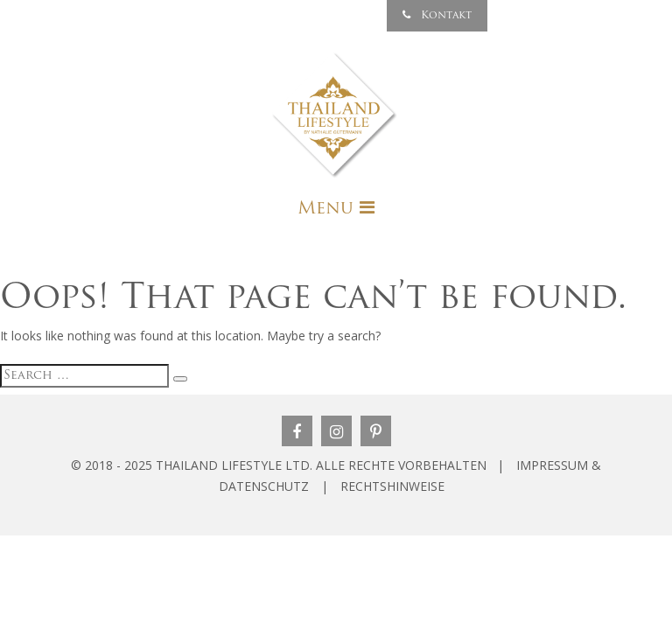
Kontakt (437, 15)
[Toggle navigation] (336, 208)
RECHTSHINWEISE (392, 486)
